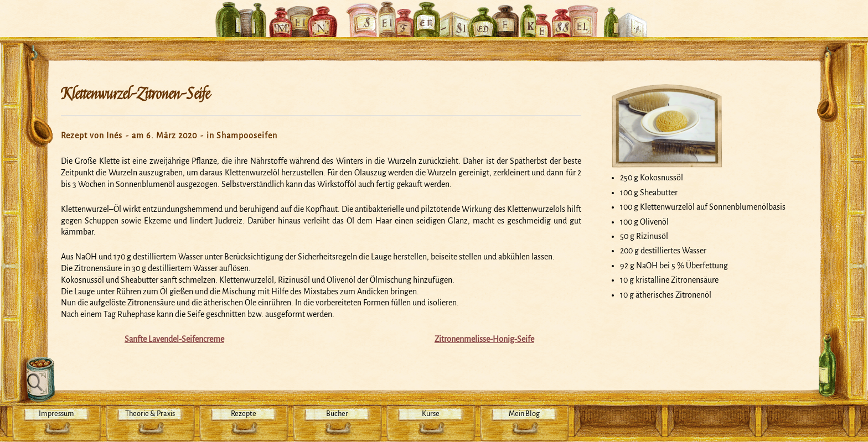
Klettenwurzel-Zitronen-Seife (135, 94)
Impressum (56, 414)
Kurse (431, 414)
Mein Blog (524, 414)
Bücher (337, 414)
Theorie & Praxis (150, 414)
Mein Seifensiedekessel (434, 13)
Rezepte (244, 414)
